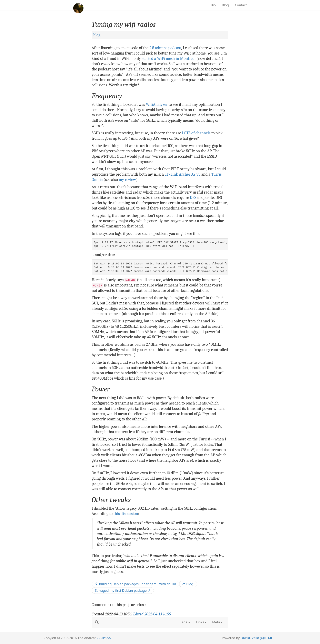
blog (97, 35)
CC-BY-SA (104, 638)
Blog (225, 5)
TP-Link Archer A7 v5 (183, 174)
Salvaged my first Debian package (123, 591)
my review (127, 180)
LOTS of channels (196, 133)
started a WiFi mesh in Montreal (169, 58)
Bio (213, 5)
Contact (241, 5)
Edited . (152, 614)
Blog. (188, 584)
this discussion (126, 514)
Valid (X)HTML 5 (263, 638)
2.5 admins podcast (165, 48)
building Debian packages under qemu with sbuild (136, 584)
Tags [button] (185, 622)
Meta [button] (217, 622)
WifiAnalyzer (157, 104)
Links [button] (201, 622)
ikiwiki (245, 638)
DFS (193, 198)
